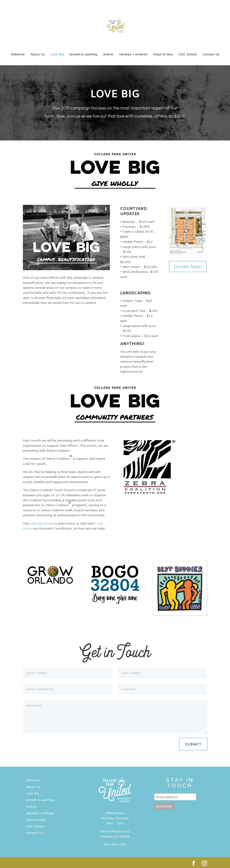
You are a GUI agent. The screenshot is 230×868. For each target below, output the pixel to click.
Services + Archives (133, 55)
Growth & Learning (83, 55)
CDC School (188, 55)
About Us (38, 55)
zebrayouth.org (42, 523)
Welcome (18, 55)
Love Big (57, 55)
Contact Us (211, 55)
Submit (193, 744)
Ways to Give (163, 55)
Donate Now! (188, 267)
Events (108, 55)
